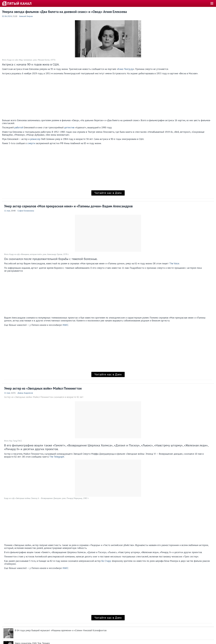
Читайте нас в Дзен (108, 193)
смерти (31, 143)
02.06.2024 (7, 16)
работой (19, 127)
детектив (69, 127)
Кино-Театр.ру (125, 69)
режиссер (35, 139)
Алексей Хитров (26, 16)
